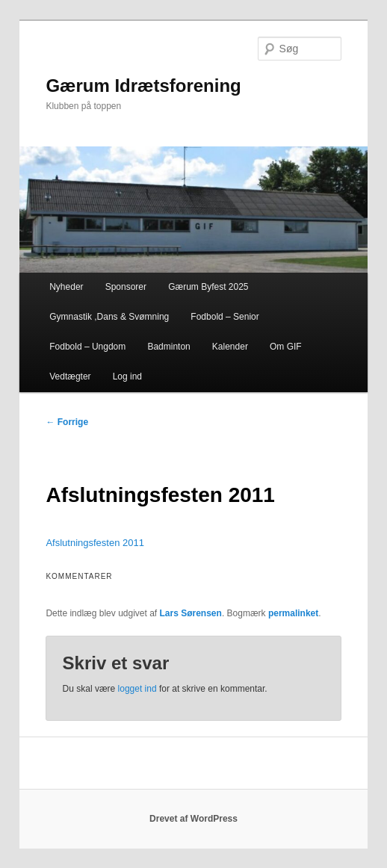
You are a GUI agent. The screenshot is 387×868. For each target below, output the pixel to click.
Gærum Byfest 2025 (208, 287)
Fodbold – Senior (225, 317)
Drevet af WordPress (193, 819)
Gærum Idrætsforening (143, 86)
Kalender (230, 347)
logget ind (137, 689)
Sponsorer (126, 287)
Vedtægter (70, 376)
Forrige (67, 422)
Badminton (168, 347)
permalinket (293, 613)
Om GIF (286, 347)
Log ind (127, 376)
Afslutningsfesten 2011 (95, 543)
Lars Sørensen (191, 613)
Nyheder (66, 287)
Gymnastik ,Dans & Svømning (109, 317)
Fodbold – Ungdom (87, 347)
